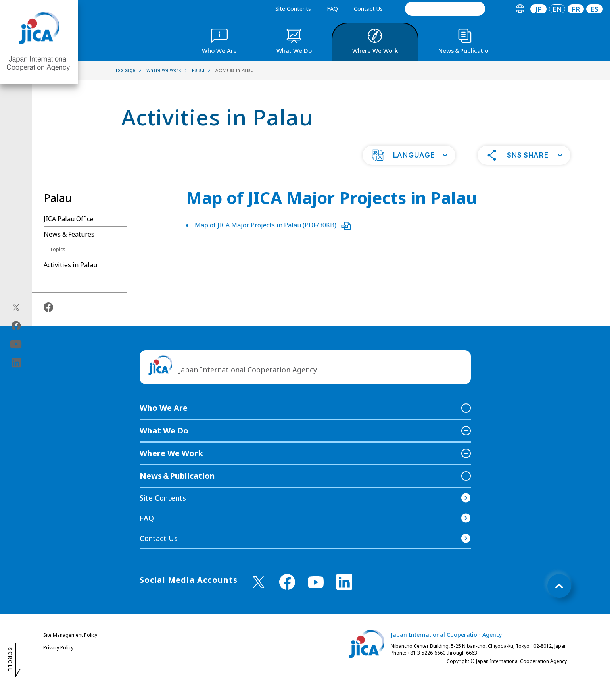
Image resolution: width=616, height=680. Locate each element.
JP (539, 9)
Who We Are (164, 408)
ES (595, 9)
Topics (58, 249)
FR (576, 9)
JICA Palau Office (68, 219)
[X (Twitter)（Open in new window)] (16, 307)
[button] (409, 155)
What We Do (164, 431)
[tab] (520, 9)
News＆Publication (177, 476)
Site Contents (293, 9)
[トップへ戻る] (559, 586)
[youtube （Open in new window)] (316, 582)
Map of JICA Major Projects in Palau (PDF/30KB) (273, 225)
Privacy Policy (58, 648)
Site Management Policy (70, 635)
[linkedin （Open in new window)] (344, 582)
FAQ (332, 9)
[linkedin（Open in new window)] (16, 362)
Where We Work (171, 453)
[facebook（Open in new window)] (16, 326)
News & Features (69, 234)
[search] (445, 9)
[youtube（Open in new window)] (16, 344)
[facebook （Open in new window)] (287, 582)
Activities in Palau (70, 265)
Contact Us (368, 9)
